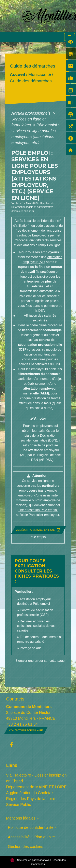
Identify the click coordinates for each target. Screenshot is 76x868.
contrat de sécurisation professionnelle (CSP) (40, 345)
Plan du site (44, 837)
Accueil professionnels (31, 113)
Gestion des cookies (26, 847)
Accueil (18, 74)
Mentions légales (21, 818)
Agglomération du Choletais (30, 793)
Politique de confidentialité (31, 827)
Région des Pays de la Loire (31, 799)
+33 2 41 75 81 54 (22, 724)
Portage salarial (31, 648)
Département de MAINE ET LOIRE (36, 787)
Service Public (19, 805)
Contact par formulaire (26, 730)
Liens (12, 765)
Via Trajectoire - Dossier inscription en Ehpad (36, 778)
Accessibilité (19, 837)
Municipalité (40, 74)
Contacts (15, 699)
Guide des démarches (31, 81)
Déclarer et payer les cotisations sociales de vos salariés (36, 626)
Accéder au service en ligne (39, 530)
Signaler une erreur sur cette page (40, 661)
